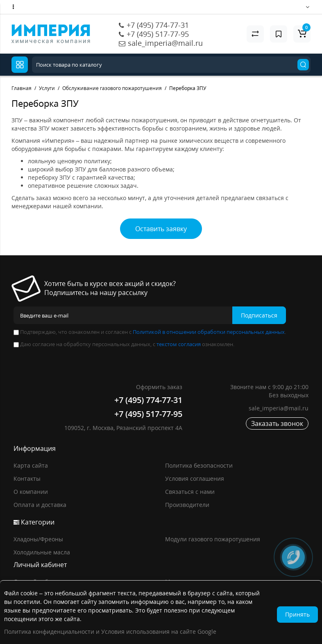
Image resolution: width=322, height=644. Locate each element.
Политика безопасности (199, 465)
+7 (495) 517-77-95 (158, 34)
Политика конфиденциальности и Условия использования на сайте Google (110, 632)
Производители (187, 505)
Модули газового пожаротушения (213, 539)
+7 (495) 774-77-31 (158, 25)
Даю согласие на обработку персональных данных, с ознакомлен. (124, 344)
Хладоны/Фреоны (38, 539)
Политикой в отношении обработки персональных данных (209, 332)
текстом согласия (179, 344)
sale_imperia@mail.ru (165, 43)
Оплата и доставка (40, 505)
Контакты (27, 478)
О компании (31, 492)
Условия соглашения (195, 478)
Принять (297, 614)
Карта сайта (31, 465)
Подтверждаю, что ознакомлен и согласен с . (150, 332)
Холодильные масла (42, 552)
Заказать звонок (277, 423)
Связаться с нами (190, 492)
